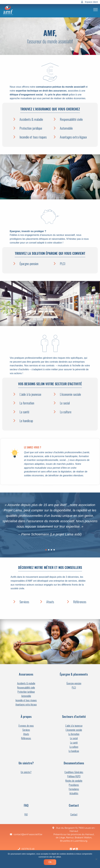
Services (24, 602)
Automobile (66, 128)
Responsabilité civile (71, 119)
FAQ (26, 814)
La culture (66, 412)
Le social (65, 403)
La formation (27, 403)
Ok (50, 862)
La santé (24, 412)
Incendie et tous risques (33, 137)
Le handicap (26, 421)
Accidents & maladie (31, 119)
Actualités (74, 793)
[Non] (96, 859)
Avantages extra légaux (73, 137)
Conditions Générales (74, 772)
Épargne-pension (29, 264)
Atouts (50, 602)
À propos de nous (26, 726)
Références (80, 602)
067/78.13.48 (28, 849)
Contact (74, 814)
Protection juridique (31, 128)
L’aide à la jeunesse (30, 394)
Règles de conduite (74, 781)
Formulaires (74, 789)
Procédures (74, 785)
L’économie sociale (70, 394)
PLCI (63, 264)
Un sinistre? (26, 772)
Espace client (91, 2)
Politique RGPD (74, 776)
